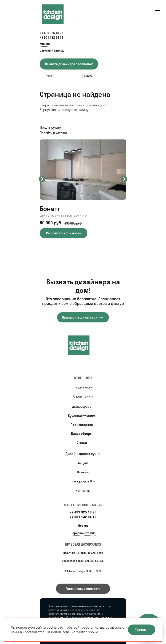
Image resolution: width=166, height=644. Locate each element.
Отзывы (83, 472)
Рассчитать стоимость (83, 589)
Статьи (82, 443)
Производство (82, 425)
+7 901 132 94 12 (51, 38)
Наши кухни (83, 387)
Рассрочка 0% (83, 481)
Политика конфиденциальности (83, 553)
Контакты (83, 490)
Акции (83, 463)
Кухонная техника (82, 416)
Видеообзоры (82, 434)
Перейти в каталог (53, 133)
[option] (83, 189)
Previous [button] (42, 179)
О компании (83, 396)
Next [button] (124, 179)
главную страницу (75, 110)
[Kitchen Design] (57, 14)
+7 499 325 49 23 (51, 33)
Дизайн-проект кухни (83, 454)
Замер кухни (82, 407)
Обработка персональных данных (83, 561)
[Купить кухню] (83, 345)
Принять (142, 630)
